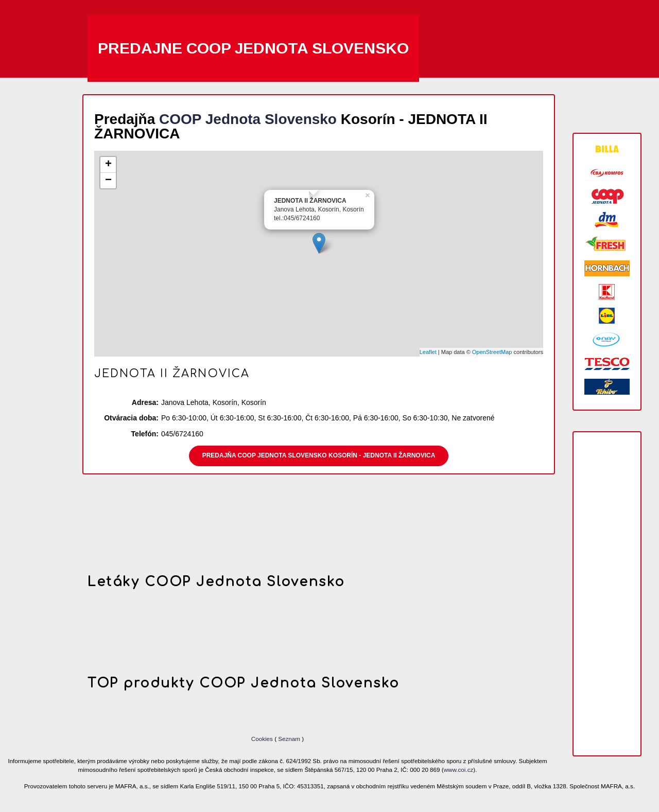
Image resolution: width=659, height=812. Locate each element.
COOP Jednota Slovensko (248, 119)
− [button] (108, 181)
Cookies (263, 739)
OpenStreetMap (492, 352)
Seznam (289, 739)
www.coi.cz (459, 770)
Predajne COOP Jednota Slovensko (253, 48)
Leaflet (428, 352)
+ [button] (108, 165)
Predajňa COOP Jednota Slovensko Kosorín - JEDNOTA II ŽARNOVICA (319, 455)
